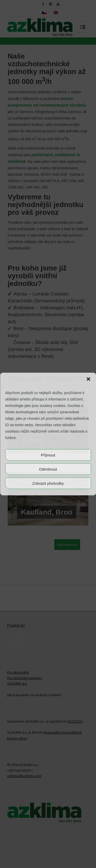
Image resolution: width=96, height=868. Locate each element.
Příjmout (48, 455)
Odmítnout (48, 469)
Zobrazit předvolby (48, 483)
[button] (88, 379)
